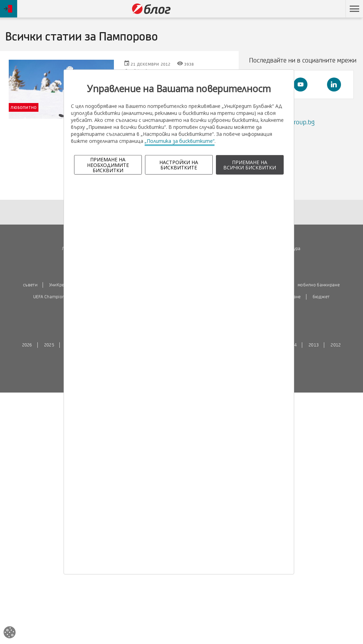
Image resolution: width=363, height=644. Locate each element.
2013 (314, 345)
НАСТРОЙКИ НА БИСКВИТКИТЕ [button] (179, 165)
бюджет (321, 297)
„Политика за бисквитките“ (180, 141)
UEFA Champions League (58, 297)
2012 (336, 345)
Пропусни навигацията (308, 9)
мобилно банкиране (319, 285)
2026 (27, 345)
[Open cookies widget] (10, 633)
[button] (354, 9)
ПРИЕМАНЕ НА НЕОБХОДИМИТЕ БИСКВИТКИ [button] (108, 165)
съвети (30, 285)
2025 (49, 345)
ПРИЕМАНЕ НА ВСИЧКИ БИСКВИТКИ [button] (250, 165)
